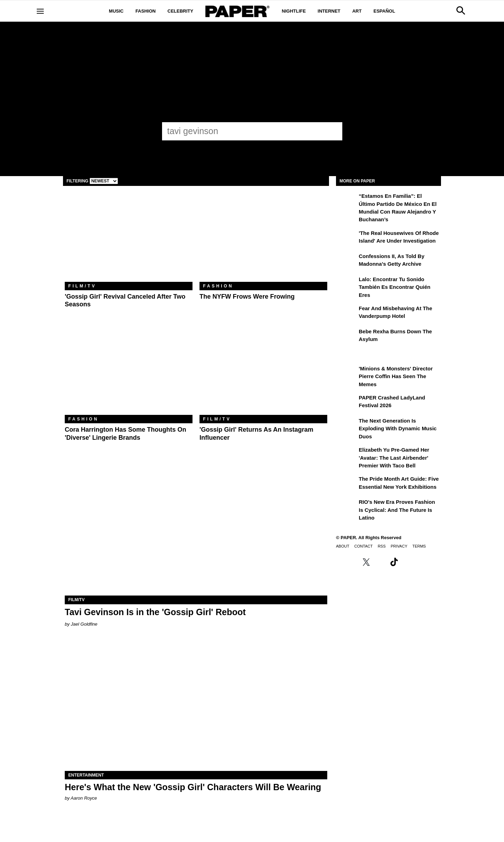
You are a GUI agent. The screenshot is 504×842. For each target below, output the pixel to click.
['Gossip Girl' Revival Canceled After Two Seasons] (129, 239)
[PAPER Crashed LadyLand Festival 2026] (346, 403)
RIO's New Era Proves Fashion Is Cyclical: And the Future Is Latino (397, 510)
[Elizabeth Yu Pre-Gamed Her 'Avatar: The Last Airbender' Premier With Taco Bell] (346, 455)
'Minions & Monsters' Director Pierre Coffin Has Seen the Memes (396, 376)
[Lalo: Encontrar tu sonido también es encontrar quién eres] (346, 284)
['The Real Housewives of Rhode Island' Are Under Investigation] (346, 238)
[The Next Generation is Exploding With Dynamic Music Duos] (346, 426)
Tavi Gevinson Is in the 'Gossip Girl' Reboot (155, 612)
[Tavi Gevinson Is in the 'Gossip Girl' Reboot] (196, 530)
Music (116, 11)
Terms (419, 546)
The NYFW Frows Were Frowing (247, 297)
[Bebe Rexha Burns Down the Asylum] (346, 336)
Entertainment (86, 775)
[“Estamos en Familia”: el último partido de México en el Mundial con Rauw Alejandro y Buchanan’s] (346, 201)
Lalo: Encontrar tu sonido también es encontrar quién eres (395, 287)
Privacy (399, 546)
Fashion (146, 11)
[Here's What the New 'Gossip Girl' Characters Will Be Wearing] (196, 705)
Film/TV (82, 286)
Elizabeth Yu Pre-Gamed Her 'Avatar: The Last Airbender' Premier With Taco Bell (394, 458)
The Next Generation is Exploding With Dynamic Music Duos (398, 429)
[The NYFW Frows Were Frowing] (263, 239)
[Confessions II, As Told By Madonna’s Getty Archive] (346, 261)
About (343, 546)
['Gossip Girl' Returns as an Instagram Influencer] (263, 372)
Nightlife (294, 11)
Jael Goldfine (84, 624)
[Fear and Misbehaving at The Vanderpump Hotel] (346, 313)
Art (357, 11)
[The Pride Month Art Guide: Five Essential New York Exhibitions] (346, 484)
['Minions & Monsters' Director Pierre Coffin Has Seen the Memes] (346, 374)
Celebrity (181, 11)
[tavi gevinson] (246, 131)
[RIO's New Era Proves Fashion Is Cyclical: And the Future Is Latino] (346, 507)
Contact (363, 546)
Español (384, 11)
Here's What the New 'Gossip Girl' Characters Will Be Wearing (193, 787)
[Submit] (333, 131)
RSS (382, 546)
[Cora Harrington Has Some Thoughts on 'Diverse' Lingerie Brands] (129, 372)
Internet (329, 11)
